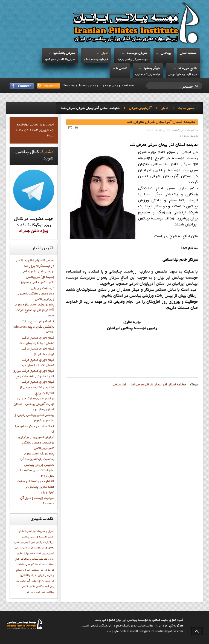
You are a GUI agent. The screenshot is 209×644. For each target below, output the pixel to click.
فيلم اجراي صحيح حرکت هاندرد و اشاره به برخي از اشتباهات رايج (37, 388)
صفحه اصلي (188, 53)
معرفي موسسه (137, 53)
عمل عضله (24, 565)
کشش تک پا (36, 586)
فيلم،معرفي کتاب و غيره (147, 75)
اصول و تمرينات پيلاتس (40, 531)
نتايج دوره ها (188, 68)
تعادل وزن (48, 548)
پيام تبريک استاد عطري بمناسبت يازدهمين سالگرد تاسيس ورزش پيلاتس (37, 459)
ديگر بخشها (152, 68)
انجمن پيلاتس (22, 542)
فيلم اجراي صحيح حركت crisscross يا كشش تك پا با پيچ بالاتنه (34, 327)
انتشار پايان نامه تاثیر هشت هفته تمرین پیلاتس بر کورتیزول (36, 487)
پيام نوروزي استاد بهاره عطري (35, 305)
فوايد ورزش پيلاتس (42, 570)
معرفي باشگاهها (64, 53)
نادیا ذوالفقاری (29, 576)
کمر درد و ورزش (35, 592)
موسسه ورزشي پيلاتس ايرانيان (132, 60)
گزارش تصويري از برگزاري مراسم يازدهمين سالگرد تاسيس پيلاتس (36, 443)
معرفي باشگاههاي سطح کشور (60, 60)
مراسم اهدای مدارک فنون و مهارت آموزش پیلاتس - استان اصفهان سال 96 (34, 404)
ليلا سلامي (119, 385)
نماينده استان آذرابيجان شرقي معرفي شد (161, 122)
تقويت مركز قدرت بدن (28, 548)
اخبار (105, 53)
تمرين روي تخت (45, 553)
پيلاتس (166, 53)
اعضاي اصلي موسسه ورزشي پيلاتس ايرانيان (36, 537)
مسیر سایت (186, 108)
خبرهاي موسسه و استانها (96, 60)
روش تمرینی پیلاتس (42, 559)
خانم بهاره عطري (26, 553)
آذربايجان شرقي (140, 108)
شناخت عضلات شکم (43, 565)
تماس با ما (120, 68)
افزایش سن (38, 542)
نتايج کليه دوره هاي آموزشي (182, 75)
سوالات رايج (22, 559)
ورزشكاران (48, 581)
